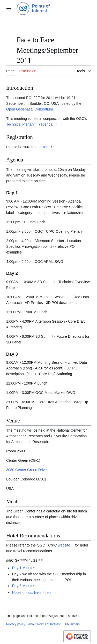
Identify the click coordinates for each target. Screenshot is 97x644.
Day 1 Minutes (23, 568)
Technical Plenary (20, 124)
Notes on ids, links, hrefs (32, 593)
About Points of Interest (44, 624)
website (64, 545)
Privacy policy (16, 624)
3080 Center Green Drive (26, 470)
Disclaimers (72, 624)
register (42, 147)
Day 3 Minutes (23, 586)
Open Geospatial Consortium (30, 109)
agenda (46, 124)
